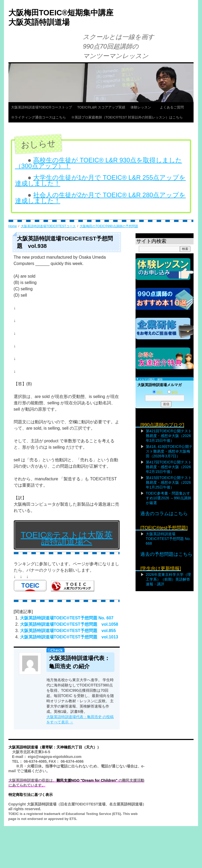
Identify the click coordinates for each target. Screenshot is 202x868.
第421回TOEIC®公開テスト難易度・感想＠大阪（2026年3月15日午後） (169, 436)
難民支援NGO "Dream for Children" (87, 780)
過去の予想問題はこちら (166, 554)
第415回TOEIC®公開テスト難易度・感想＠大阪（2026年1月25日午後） (169, 482)
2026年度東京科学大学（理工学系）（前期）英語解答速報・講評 (168, 579)
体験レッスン (143, 107)
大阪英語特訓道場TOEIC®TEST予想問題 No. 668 (168, 539)
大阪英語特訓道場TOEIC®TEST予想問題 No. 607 (67, 618)
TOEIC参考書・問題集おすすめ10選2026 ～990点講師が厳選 (169, 498)
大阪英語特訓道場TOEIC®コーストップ (42, 107)
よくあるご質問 (174, 107)
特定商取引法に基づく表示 (31, 795)
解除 (173, 392)
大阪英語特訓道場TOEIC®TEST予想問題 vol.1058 (69, 624)
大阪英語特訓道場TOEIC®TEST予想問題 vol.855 (68, 631)
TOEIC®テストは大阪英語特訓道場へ (67, 538)
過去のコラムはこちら (164, 514)
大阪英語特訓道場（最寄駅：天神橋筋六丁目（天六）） (55, 747)
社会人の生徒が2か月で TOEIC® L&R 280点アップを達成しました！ (100, 198)
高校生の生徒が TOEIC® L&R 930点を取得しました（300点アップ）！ (99, 163)
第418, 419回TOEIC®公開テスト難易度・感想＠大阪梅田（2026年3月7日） (169, 451)
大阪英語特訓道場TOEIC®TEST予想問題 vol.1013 (69, 637)
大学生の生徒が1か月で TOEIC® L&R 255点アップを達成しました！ (100, 180)
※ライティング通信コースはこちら (39, 117)
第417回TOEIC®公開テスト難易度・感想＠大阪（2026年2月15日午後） (169, 467)
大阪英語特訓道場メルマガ (160, 385)
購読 (158, 392)
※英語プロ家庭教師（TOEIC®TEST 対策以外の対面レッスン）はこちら (127, 117)
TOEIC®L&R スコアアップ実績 (101, 107)
